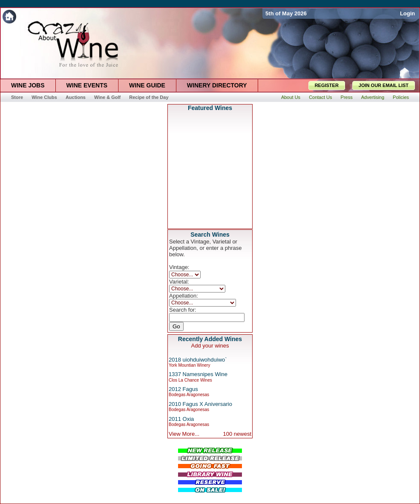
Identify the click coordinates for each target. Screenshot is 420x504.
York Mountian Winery (189, 365)
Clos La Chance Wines (190, 380)
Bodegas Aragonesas (189, 395)
